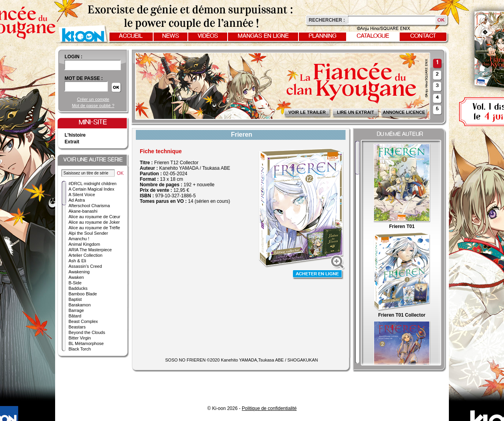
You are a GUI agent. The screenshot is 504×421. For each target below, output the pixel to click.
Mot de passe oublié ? (93, 106)
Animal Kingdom (84, 244)
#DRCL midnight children (93, 184)
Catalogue (373, 36)
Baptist (75, 299)
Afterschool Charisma (89, 206)
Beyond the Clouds (87, 332)
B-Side (75, 283)
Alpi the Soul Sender (88, 233)
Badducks (78, 288)
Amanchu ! (79, 239)
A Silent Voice (82, 195)
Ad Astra (77, 200)
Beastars (77, 327)
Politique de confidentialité (269, 408)
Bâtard (75, 316)
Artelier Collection (85, 255)
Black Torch (80, 349)
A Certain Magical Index (91, 189)
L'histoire (75, 135)
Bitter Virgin (80, 338)
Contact (423, 36)
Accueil (131, 36)
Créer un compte (93, 99)
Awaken (76, 277)
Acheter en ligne (318, 275)
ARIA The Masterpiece (90, 250)
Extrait (72, 142)
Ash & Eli (77, 261)
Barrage (76, 310)
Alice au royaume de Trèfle (94, 228)
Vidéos (208, 36)
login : (73, 57)
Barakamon (80, 305)
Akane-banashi (83, 211)
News (171, 36)
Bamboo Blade (83, 294)
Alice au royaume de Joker (94, 222)
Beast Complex (83, 321)
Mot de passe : (84, 78)
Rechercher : (327, 20)
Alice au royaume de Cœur (94, 217)
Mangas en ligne (263, 36)
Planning (322, 36)
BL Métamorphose (86, 343)
